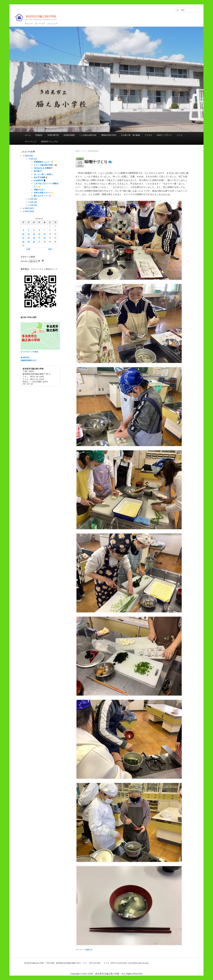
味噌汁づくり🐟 (98, 162)
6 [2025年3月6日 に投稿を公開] (39, 230)
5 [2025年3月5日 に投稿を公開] (34, 230)
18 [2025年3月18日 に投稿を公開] (29, 238)
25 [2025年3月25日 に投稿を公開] (29, 242)
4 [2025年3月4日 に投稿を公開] (29, 230)
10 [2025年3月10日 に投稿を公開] (23, 234)
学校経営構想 (69, 135)
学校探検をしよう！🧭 (43, 162)
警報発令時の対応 (109, 135)
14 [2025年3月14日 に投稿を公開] (45, 234)
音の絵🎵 (38, 171)
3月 (34, 199)
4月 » (51, 249)
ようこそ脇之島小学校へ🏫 (45, 165)
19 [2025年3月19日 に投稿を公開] (34, 238)
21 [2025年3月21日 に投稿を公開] (45, 238)
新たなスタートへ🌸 (43, 196)
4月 (34, 159)
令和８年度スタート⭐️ (43, 193)
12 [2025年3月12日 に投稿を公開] (34, 234)
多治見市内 (25, 358)
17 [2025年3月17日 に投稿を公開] (23, 238)
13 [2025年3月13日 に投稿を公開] (39, 234)
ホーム (28, 135)
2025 (29, 208)
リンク (180, 135)
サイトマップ (31, 142)
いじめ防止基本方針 (88, 135)
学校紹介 (39, 135)
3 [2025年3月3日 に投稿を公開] (23, 230)
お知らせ (89, 950)
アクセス (148, 135)
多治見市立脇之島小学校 (38, 17)
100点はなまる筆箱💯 (43, 168)
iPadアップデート (164, 135)
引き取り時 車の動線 (131, 135)
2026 (29, 156)
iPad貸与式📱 (40, 180)
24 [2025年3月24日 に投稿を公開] (23, 242)
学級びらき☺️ (39, 190)
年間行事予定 (53, 135)
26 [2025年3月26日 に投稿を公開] (34, 242)
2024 (29, 211)
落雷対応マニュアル (49, 142)
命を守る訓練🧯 (41, 177)
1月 (34, 205)
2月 (34, 202)
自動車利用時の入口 (29, 360)
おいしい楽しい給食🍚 (43, 174)
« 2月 (28, 249)
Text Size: (25, 261)
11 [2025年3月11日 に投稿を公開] (29, 234)
